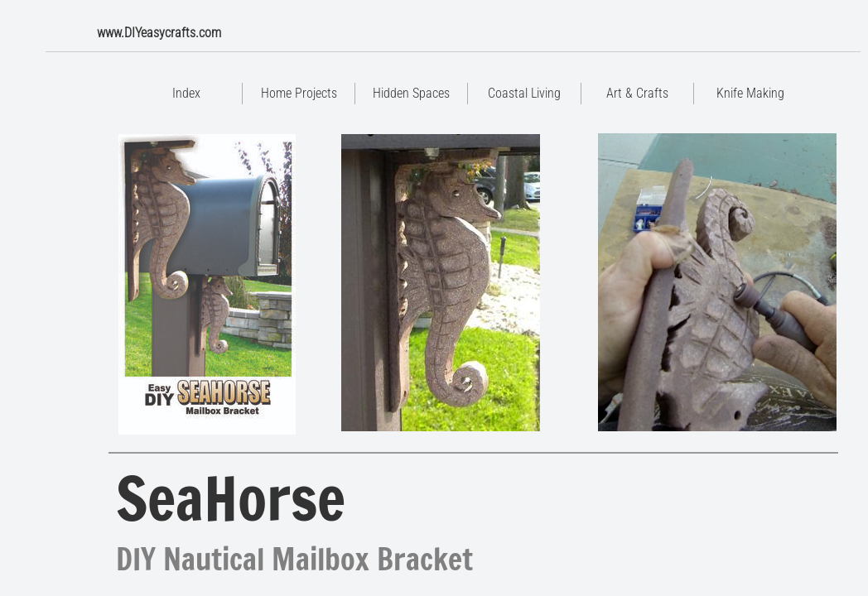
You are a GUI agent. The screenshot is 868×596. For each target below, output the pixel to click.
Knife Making (750, 93)
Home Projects (299, 93)
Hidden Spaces (411, 93)
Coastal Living (524, 93)
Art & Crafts (637, 93)
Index (186, 93)
